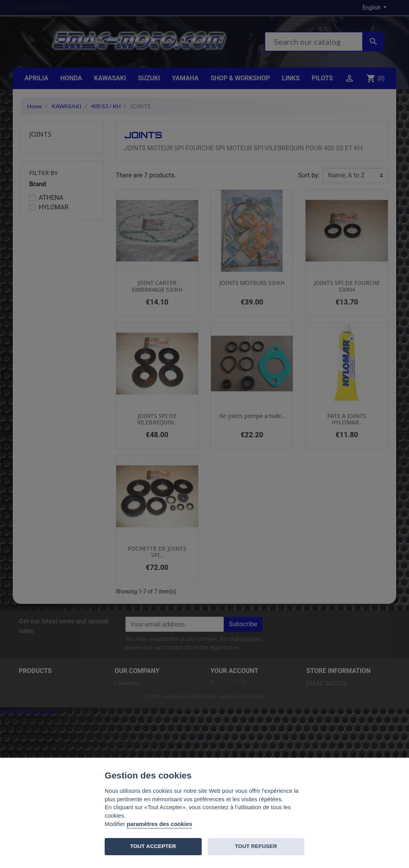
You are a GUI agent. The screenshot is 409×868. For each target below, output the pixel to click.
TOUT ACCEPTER (153, 846)
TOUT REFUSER (256, 846)
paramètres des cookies (159, 824)
